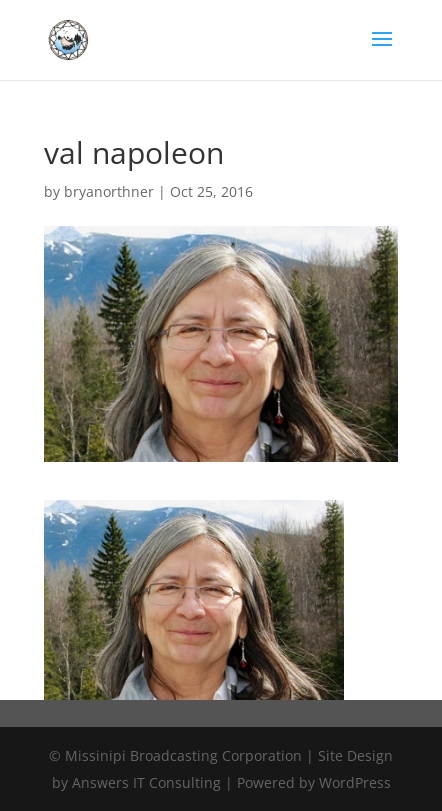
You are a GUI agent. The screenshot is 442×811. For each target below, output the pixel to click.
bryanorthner (109, 191)
